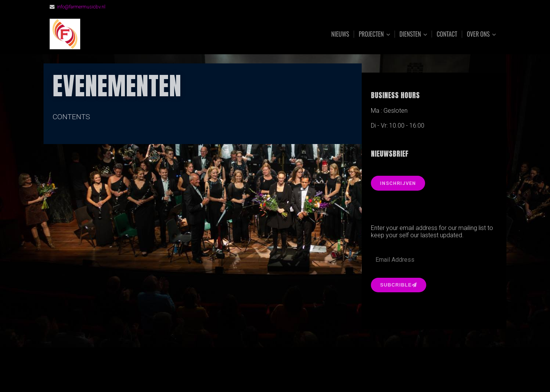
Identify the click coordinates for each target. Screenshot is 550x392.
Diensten (410, 34)
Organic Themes (290, 374)
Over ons (478, 34)
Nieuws (340, 34)
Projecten (371, 34)
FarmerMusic (135, 34)
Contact (447, 34)
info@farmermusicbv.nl (81, 7)
